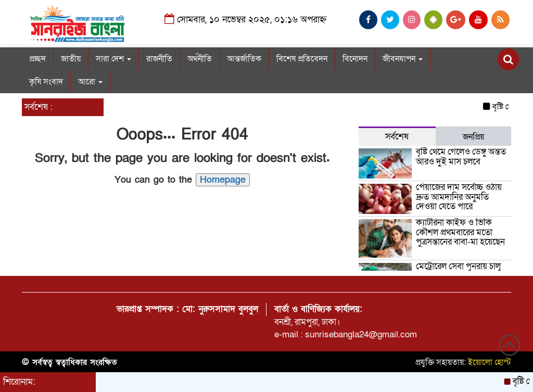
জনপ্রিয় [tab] (473, 137)
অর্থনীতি (200, 59)
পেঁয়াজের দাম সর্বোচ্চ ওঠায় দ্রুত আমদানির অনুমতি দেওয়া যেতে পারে (459, 197)
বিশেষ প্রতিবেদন (302, 59)
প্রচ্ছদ (37, 59)
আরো (90, 82)
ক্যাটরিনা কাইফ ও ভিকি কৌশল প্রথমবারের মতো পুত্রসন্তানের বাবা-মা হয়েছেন (460, 232)
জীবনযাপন (403, 59)
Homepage (223, 180)
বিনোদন (355, 59)
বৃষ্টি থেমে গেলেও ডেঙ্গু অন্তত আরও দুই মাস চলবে (461, 157)
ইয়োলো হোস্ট (490, 362)
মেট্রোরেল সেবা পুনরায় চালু (458, 266)
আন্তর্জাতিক (244, 59)
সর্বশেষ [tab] (397, 137)
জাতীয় (71, 59)
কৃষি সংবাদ (46, 82)
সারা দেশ (113, 59)
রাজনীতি (159, 59)
